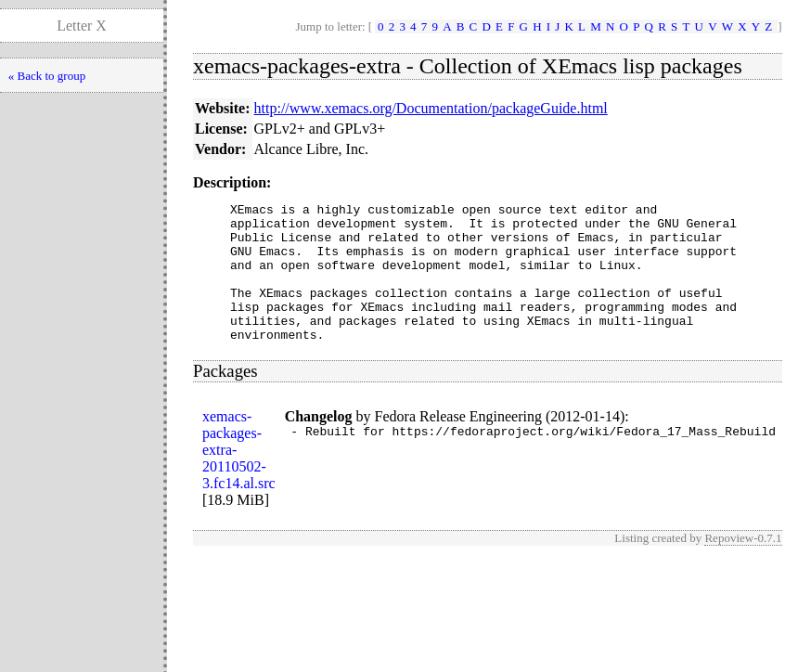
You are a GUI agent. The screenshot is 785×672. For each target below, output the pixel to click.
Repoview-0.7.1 (743, 566)
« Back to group (47, 76)
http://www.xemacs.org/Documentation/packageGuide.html (431, 108)
